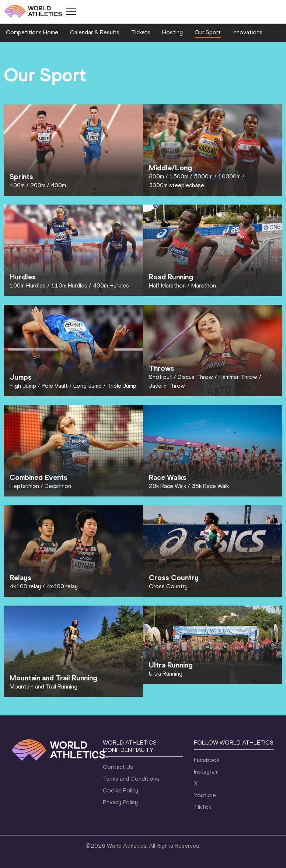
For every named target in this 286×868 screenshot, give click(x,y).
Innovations (247, 32)
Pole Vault (55, 386)
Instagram (206, 772)
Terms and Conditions (131, 779)
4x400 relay (62, 586)
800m (156, 176)
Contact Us (118, 767)
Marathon (204, 285)
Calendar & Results (95, 32)
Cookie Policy (121, 790)
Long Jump (88, 386)
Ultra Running (166, 674)
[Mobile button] (71, 12)
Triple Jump (122, 386)
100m (17, 185)
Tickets (141, 32)
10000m (229, 176)
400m (58, 185)
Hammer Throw (238, 377)
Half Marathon (167, 285)
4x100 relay (25, 586)
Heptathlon (24, 486)
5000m (203, 176)
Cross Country (168, 586)
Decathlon (58, 486)
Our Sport (208, 32)
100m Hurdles (28, 285)
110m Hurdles (69, 285)
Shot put (161, 377)
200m (38, 185)
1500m (179, 176)
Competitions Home (32, 32)
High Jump (23, 386)
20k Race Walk (168, 486)
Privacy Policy (120, 802)
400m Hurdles (111, 285)
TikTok (203, 807)
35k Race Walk (210, 486)
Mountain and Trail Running (43, 686)
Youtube (205, 795)
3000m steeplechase (177, 185)
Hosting (172, 32)
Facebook (207, 760)
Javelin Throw (167, 386)
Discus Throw (195, 377)
